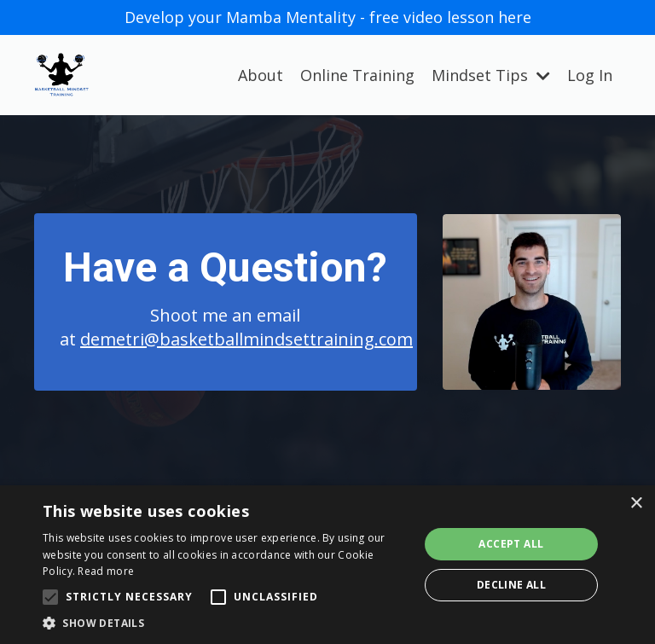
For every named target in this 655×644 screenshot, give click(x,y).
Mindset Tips (491, 75)
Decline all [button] (511, 585)
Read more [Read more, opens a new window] (106, 571)
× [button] (636, 504)
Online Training (357, 75)
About (261, 75)
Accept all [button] (511, 544)
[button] (225, 623)
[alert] (327, 565)
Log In (590, 75)
